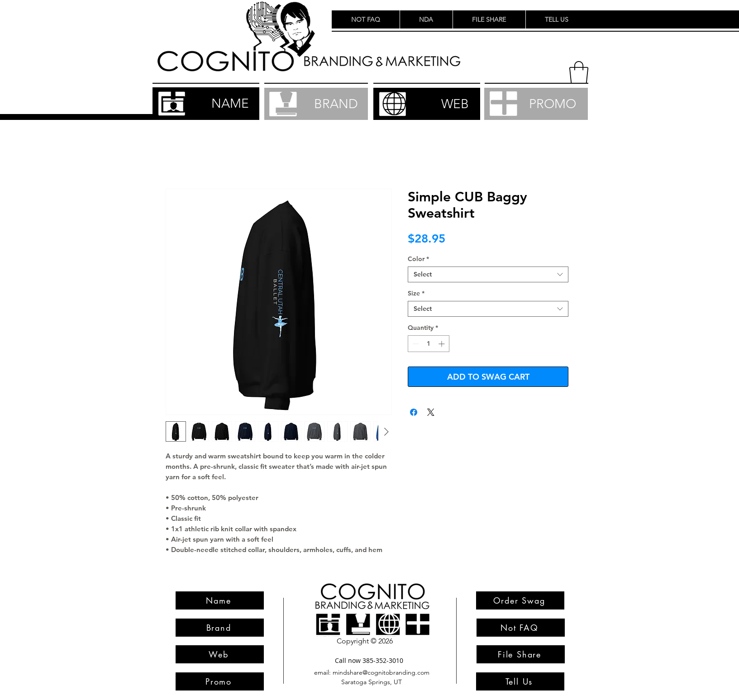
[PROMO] (536, 104)
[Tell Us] (520, 681)
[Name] (220, 600)
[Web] (220, 654)
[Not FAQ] (521, 628)
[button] (579, 72)
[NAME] (206, 104)
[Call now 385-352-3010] (369, 660)
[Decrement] (415, 344)
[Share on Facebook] (414, 412)
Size (416, 293)
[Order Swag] (520, 600)
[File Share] (521, 654)
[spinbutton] (429, 344)
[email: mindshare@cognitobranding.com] (372, 673)
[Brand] (220, 628)
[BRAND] (316, 104)
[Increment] (442, 344)
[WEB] (427, 104)
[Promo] (220, 681)
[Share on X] (431, 412)
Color (418, 259)
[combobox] (488, 274)
